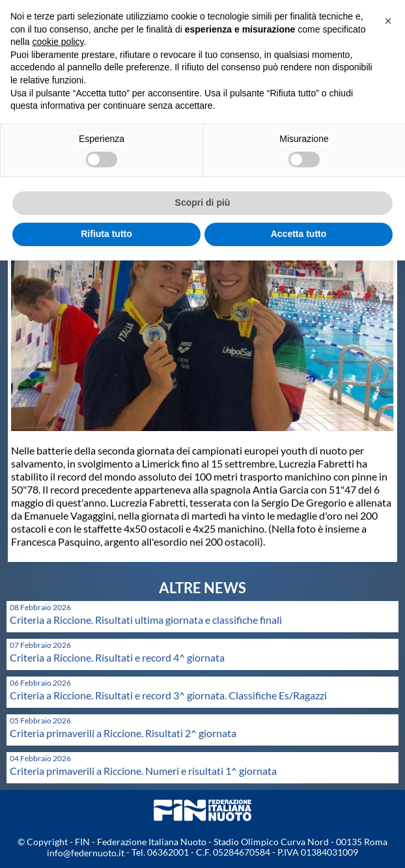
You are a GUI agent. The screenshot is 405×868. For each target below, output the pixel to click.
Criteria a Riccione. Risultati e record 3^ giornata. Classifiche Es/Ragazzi (168, 695)
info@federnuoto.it (86, 853)
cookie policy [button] (58, 42)
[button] (388, 21)
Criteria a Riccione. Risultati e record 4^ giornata (117, 657)
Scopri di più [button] (203, 203)
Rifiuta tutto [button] (106, 234)
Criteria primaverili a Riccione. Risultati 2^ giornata (123, 733)
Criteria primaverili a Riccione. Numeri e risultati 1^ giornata (143, 771)
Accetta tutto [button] (299, 234)
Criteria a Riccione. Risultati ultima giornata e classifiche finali (146, 620)
